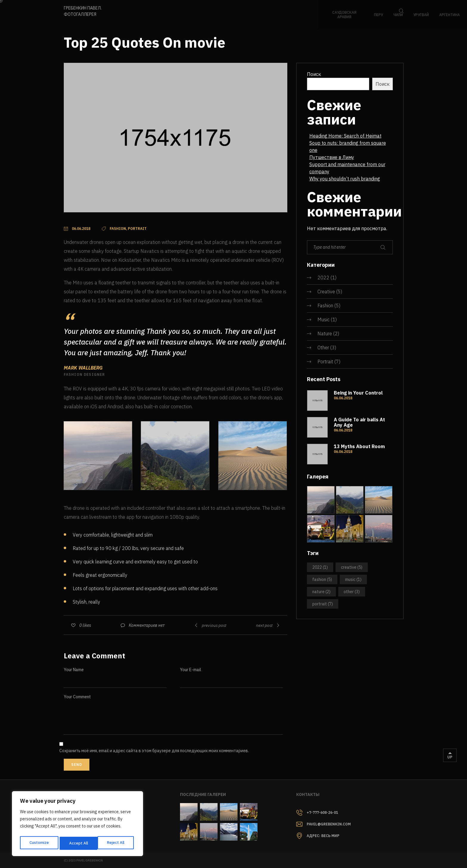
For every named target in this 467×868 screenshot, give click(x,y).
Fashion (325, 306)
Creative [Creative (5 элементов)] (352, 567)
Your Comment (77, 697)
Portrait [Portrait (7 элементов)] (323, 604)
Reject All (78, 843)
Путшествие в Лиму (332, 157)
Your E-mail (191, 670)
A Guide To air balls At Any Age (359, 422)
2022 (323, 278)
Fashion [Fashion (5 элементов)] (322, 579)
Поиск (314, 74)
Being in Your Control (358, 393)
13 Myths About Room (359, 446)
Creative (326, 292)
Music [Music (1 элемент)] (353, 579)
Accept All (117, 843)
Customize (39, 843)
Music (324, 320)
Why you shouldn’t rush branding (345, 179)
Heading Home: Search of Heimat (345, 136)
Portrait (325, 361)
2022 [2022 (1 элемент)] (320, 567)
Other (323, 347)
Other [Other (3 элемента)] (352, 592)
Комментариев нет (147, 625)
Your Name (74, 670)
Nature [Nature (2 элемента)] (321, 592)
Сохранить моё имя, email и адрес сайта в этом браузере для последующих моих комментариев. (154, 751)
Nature (325, 334)
